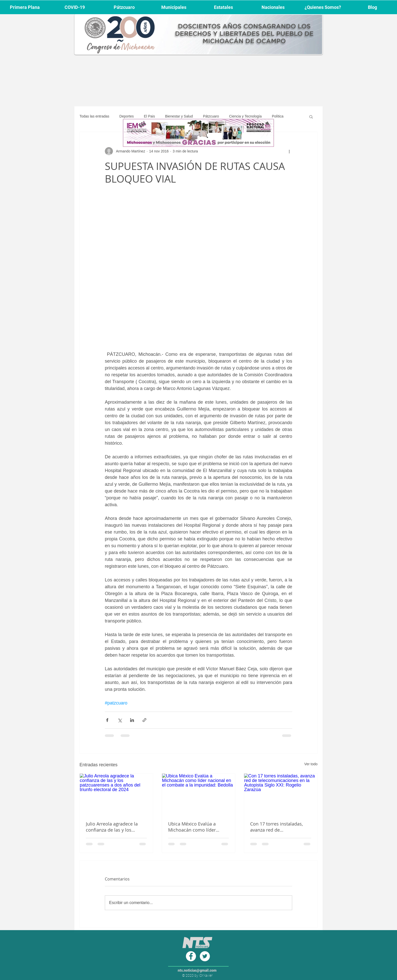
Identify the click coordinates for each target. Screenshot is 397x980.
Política (278, 116)
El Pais (149, 116)
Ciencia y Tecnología (245, 116)
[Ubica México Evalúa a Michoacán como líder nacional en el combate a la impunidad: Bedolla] (199, 794)
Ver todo (311, 764)
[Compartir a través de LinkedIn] (132, 720)
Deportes (127, 116)
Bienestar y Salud (179, 116)
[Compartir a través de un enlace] (144, 720)
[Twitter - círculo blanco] (205, 956)
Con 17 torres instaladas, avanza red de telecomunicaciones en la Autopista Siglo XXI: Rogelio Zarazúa (279, 827)
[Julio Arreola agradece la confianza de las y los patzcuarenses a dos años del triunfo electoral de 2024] (116, 794)
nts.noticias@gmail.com (197, 970)
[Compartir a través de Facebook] (107, 720)
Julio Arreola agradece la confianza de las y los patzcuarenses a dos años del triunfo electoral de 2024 (116, 827)
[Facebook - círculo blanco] (191, 956)
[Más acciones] (289, 151)
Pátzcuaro (211, 116)
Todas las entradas (94, 116)
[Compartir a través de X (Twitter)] (120, 720)
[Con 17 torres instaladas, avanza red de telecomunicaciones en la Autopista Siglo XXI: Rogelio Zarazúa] (281, 794)
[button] (311, 116)
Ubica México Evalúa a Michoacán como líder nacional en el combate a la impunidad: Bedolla (197, 827)
